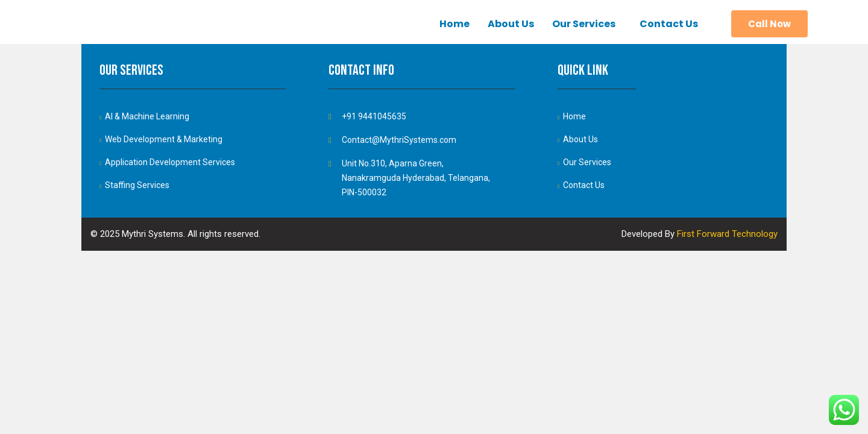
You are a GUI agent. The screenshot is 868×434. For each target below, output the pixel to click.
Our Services (584, 24)
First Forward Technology (727, 234)
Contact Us (669, 24)
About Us (511, 24)
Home (454, 24)
